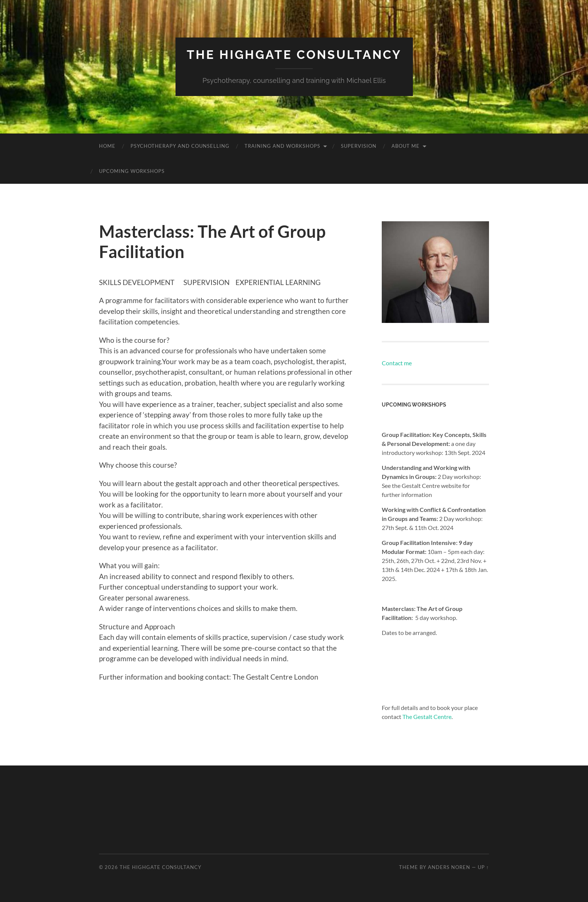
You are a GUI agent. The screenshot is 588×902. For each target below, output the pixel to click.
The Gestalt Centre (427, 717)
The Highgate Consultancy (294, 55)
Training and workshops (282, 146)
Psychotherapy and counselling (180, 146)
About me (406, 146)
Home (107, 146)
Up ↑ (483, 867)
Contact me (397, 363)
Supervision (359, 146)
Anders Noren (449, 867)
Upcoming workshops (132, 171)
